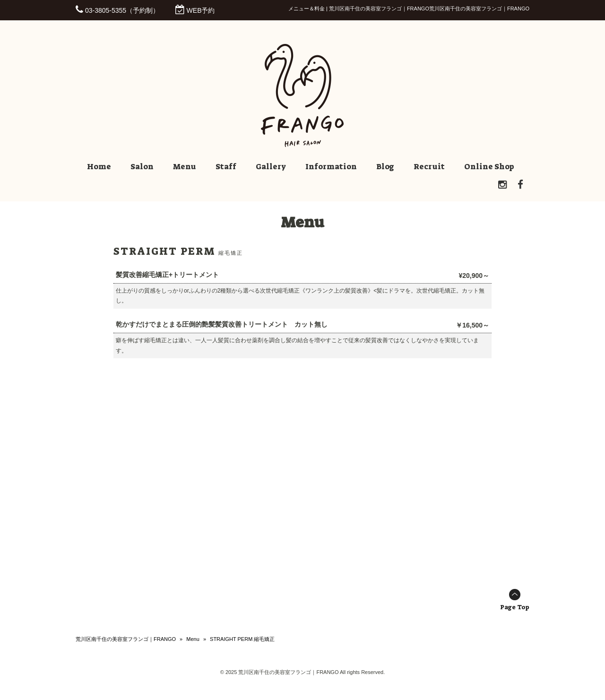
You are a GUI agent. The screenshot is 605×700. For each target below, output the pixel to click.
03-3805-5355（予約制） (122, 10)
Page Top (515, 607)
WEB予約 (201, 10)
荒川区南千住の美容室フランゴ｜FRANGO (126, 639)
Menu (193, 639)
